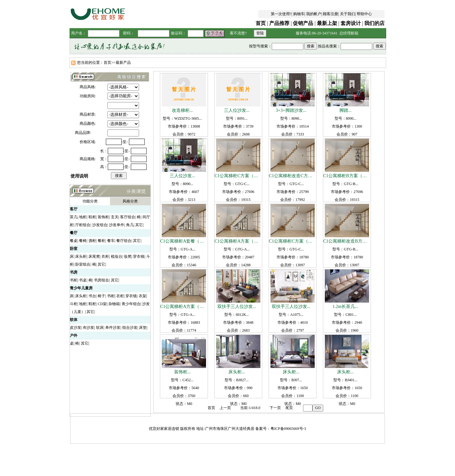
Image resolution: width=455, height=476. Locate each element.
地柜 (83, 217)
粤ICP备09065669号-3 (288, 429)
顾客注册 (331, 14)
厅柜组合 (83, 225)
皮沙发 (76, 328)
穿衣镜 (139, 256)
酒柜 (92, 241)
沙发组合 (100, 225)
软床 (100, 328)
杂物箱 (114, 304)
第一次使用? (281, 14)
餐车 (111, 241)
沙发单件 (117, 225)
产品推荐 (279, 23)
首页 (261, 23)
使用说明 (79, 176)
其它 (139, 225)
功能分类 (90, 201)
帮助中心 (364, 14)
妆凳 (128, 256)
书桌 (83, 280)
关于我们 (348, 14)
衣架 (143, 296)
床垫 (143, 328)
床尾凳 (94, 256)
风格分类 (130, 201)
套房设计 (351, 23)
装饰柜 (103, 217)
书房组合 (101, 280)
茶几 (74, 217)
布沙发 (88, 328)
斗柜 (74, 304)
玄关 (115, 217)
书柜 (74, 280)
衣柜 (105, 256)
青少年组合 (131, 304)
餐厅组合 (124, 241)
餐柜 (101, 241)
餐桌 (74, 241)
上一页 (225, 408)
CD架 (102, 304)
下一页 (275, 408)
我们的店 (374, 23)
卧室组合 (83, 264)
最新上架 (327, 23)
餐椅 (83, 241)
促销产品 (303, 23)
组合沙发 (130, 328)
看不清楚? (238, 33)
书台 (92, 296)
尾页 (289, 408)
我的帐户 (314, 14)
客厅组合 (128, 217)
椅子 (101, 296)
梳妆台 (117, 256)
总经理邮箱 (349, 33)
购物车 (299, 14)
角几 (130, 225)
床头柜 (81, 256)
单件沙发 (113, 328)
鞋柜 (92, 217)
